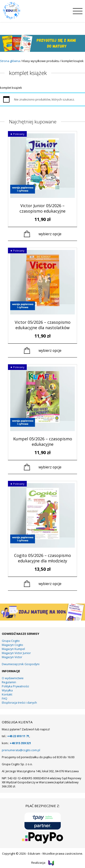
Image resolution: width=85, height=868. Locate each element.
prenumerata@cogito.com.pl (21, 750)
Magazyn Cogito (12, 645)
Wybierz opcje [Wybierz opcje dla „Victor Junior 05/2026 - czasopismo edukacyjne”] (50, 234)
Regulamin (9, 682)
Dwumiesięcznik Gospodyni (21, 664)
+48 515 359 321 (20, 743)
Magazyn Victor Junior (16, 653)
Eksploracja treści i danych (19, 703)
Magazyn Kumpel (13, 649)
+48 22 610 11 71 (18, 736)
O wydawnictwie (13, 678)
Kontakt (7, 694)
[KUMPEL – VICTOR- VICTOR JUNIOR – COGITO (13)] (42, 619)
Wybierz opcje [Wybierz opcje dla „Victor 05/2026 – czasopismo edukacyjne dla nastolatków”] (50, 350)
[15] (42, 51)
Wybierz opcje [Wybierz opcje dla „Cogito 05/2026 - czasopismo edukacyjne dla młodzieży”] (50, 584)
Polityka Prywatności (15, 686)
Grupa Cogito (11, 641)
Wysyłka (7, 690)
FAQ (5, 698)
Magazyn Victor (12, 657)
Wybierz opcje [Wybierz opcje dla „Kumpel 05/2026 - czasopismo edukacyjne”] (50, 467)
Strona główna (10, 61)
